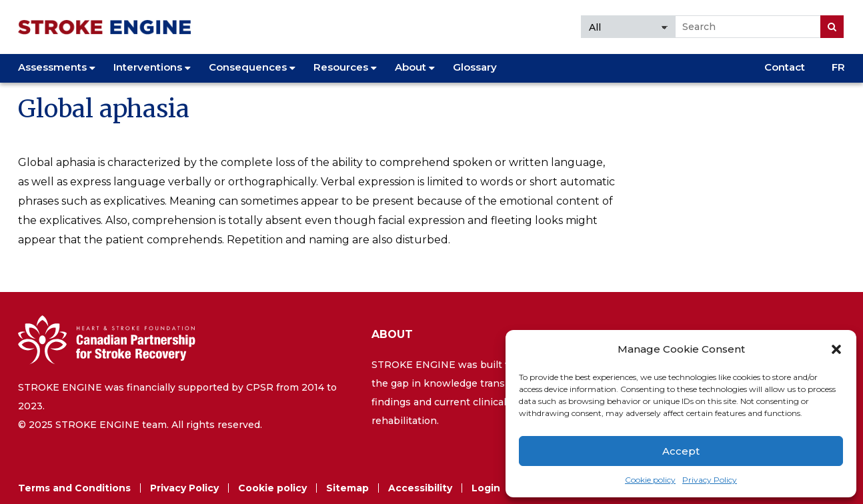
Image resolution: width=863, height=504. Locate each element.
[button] (836, 349)
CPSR (260, 387)
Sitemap (347, 488)
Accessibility (420, 488)
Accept (681, 451)
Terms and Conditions (74, 488)
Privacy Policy (710, 480)
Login (486, 488)
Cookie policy (650, 480)
